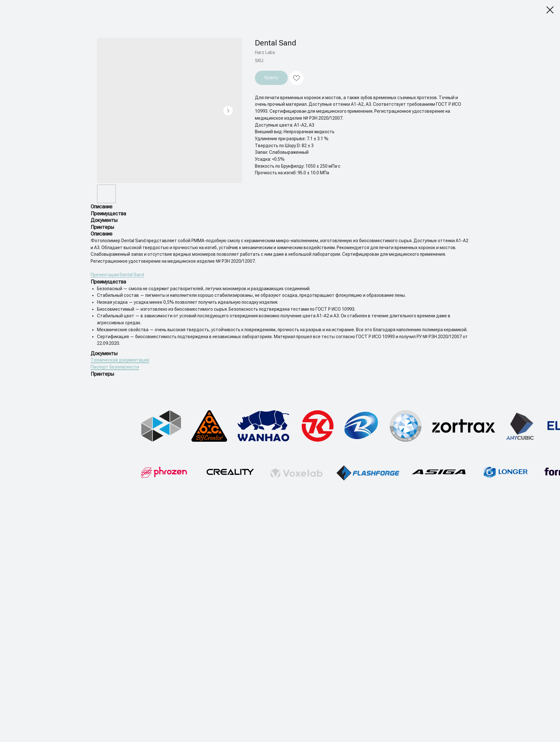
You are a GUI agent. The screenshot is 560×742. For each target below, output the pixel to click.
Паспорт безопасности (115, 367)
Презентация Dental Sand (117, 275)
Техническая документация (120, 360)
